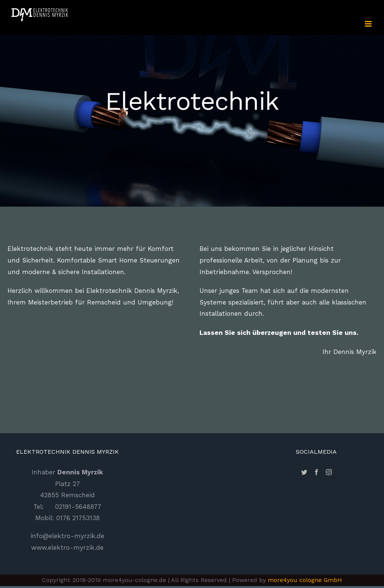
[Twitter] (304, 472)
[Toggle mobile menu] (369, 24)
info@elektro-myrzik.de (67, 536)
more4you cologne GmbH (305, 580)
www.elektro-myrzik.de (67, 547)
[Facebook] (316, 472)
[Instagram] (329, 472)
